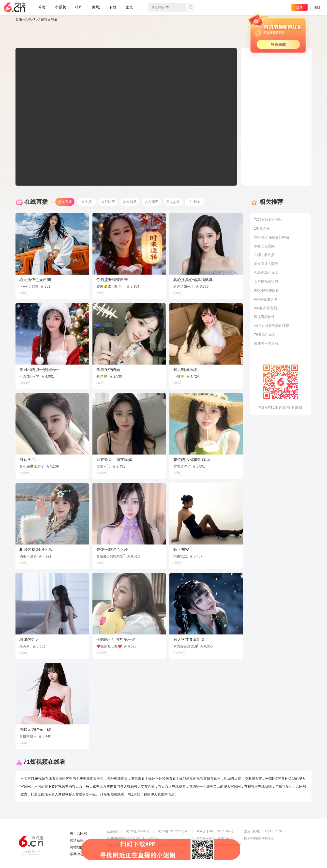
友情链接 (77, 840)
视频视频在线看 (266, 273)
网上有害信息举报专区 (259, 838)
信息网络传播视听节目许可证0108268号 (133, 838)
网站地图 (77, 847)
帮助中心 (77, 854)
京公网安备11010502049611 (216, 838)
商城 (96, 9)
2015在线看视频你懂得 (272, 326)
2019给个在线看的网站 (272, 237)
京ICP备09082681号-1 (173, 831)
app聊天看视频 (265, 308)
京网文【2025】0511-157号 (215, 831)
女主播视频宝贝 (266, 281)
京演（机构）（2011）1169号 (264, 831)
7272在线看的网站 (268, 220)
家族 (129, 9)
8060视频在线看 (266, 290)
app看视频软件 (265, 299)
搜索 (191, 7)
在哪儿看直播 (264, 255)
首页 (42, 9)
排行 (79, 7)
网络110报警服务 (118, 845)
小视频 (60, 9)
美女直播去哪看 (266, 264)
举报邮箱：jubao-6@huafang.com (219, 845)
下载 (113, 7)
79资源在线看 (265, 335)
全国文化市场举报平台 (173, 845)
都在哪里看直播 (266, 343)
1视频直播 (262, 228)
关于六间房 (78, 833)
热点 (28, 20)
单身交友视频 (264, 246)
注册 (317, 7)
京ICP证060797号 (138, 831)
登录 (299, 7)
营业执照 (112, 831)
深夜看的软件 (264, 317)
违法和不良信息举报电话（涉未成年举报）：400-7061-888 (145, 852)
